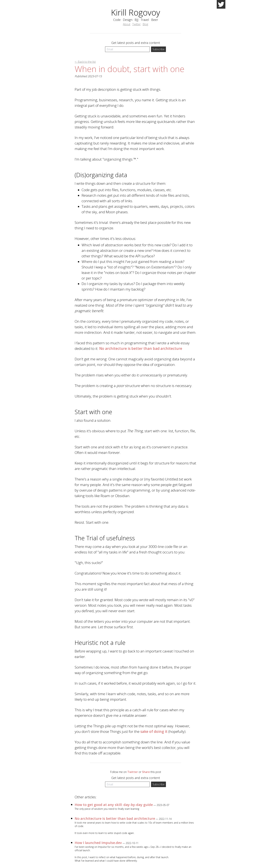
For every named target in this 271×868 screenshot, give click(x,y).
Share (146, 772)
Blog (145, 24)
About (127, 24)
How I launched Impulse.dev (98, 843)
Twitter (136, 24)
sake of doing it (154, 731)
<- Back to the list (85, 62)
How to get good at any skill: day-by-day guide (114, 805)
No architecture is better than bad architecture (141, 348)
